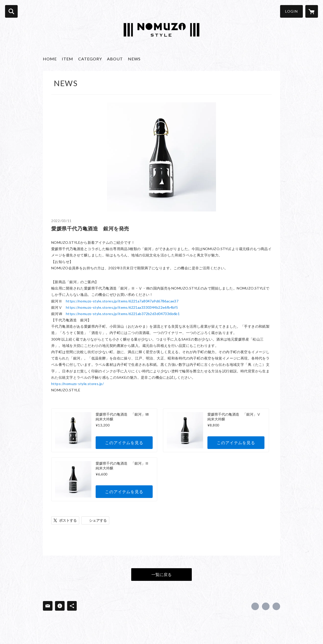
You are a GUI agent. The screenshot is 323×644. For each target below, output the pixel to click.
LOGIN (291, 11)
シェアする (98, 520)
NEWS (134, 59)
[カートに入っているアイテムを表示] (312, 11)
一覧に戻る (161, 574)
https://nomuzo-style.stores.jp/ (77, 384)
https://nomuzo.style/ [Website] (276, 606)
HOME (50, 59)
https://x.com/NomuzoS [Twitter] (266, 606)
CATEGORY (90, 59)
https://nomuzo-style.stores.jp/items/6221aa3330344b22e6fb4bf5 (122, 307)
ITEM (68, 59)
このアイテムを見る (124, 443)
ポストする (68, 520)
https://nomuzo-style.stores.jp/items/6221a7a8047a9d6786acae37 (122, 301)
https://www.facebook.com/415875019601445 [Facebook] (255, 606)
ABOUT (115, 59)
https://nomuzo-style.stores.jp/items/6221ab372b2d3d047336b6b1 (123, 314)
